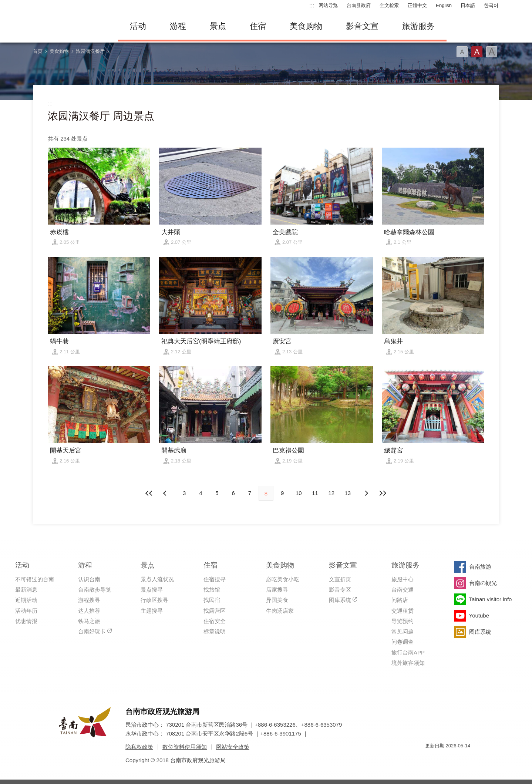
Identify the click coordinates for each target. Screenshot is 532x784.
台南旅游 (480, 567)
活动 (138, 26)
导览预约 (403, 621)
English (444, 5)
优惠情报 (26, 621)
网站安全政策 (233, 747)
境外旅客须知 (408, 663)
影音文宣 (362, 26)
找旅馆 (212, 590)
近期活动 (26, 600)
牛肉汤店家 (280, 611)
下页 (166, 493)
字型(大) (492, 52)
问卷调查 (403, 642)
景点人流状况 (157, 579)
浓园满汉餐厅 (90, 51)
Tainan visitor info (491, 599)
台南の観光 (483, 583)
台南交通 (403, 590)
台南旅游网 (70, 26)
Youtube (479, 615)
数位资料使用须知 (185, 747)
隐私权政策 (139, 747)
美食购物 (306, 26)
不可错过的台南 (35, 579)
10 (299, 493)
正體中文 (417, 5)
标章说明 (215, 631)
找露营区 (215, 611)
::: (312, 5)
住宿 (258, 26)
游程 (178, 26)
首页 (38, 51)
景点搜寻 (152, 590)
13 (348, 493)
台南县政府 (359, 5)
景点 (218, 26)
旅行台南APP (408, 652)
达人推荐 (89, 611)
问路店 (400, 600)
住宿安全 (215, 621)
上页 (366, 493)
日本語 (468, 5)
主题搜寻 (152, 611)
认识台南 (89, 579)
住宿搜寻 (215, 579)
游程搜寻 (89, 600)
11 (315, 493)
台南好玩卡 (92, 631)
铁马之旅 (89, 621)
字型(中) (477, 52)
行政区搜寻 (154, 600)
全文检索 (389, 5)
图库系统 (340, 600)
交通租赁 (403, 611)
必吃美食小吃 (283, 579)
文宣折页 (340, 579)
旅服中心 (403, 579)
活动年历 (26, 611)
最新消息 (26, 590)
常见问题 (403, 631)
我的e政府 (431, 759)
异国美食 (277, 600)
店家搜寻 (277, 590)
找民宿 (212, 600)
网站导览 (328, 5)
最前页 (149, 493)
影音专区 (340, 590)
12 (331, 493)
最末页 (383, 493)
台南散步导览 (95, 590)
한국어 (491, 5)
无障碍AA (457, 759)
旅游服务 (418, 26)
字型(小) (462, 52)
